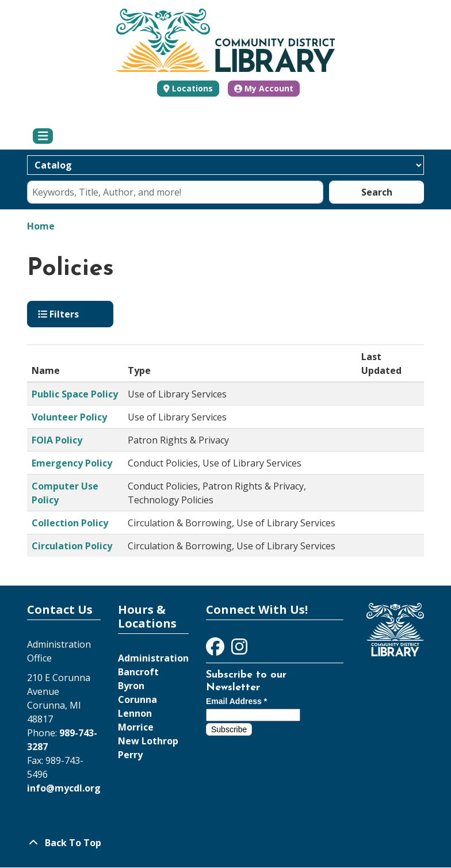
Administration (153, 658)
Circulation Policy (72, 546)
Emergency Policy (72, 463)
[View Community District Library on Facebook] (216, 650)
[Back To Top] (225, 843)
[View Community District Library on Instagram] (239, 650)
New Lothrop (148, 741)
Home (41, 226)
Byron (131, 686)
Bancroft (138, 672)
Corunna (137, 699)
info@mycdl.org (64, 788)
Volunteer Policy (69, 417)
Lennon (135, 713)
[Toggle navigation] (43, 136)
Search (377, 192)
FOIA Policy (57, 440)
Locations (192, 88)
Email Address (236, 701)
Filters (58, 314)
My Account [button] (264, 88)
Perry (130, 755)
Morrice (136, 727)
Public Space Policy (75, 394)
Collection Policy (70, 523)
